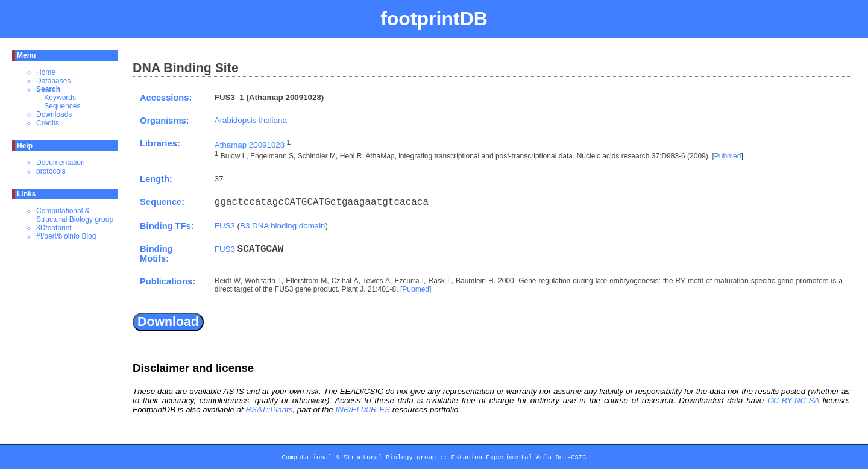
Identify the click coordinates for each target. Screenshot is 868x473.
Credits (48, 123)
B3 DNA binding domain (283, 226)
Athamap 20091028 (250, 145)
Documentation (61, 163)
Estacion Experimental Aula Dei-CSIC (519, 459)
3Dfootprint (54, 228)
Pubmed (728, 157)
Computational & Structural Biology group (75, 215)
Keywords (60, 98)
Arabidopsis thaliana (251, 120)
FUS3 (225, 226)
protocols (51, 171)
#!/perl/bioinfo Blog (66, 236)
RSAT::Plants (269, 409)
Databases (53, 81)
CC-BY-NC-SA (793, 400)
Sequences (62, 106)
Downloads (54, 114)
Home (46, 72)
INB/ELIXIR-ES (363, 409)
